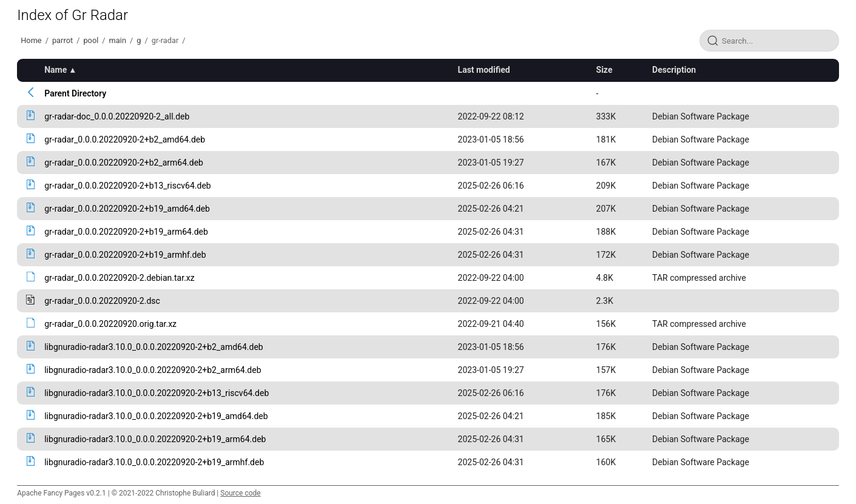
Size (605, 70)
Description (674, 70)
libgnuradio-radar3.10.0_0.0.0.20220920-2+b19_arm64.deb (155, 439)
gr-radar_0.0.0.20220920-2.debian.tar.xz (120, 278)
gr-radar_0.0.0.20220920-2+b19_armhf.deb (125, 255)
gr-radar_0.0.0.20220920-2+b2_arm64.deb (124, 163)
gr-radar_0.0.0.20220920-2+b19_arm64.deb (126, 232)
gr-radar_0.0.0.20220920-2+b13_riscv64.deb (127, 186)
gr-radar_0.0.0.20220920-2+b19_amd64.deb (127, 209)
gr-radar (165, 40)
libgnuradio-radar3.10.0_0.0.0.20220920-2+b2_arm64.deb (153, 370)
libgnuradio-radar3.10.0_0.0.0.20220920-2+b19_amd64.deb (156, 416)
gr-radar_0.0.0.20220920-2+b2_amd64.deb (125, 139)
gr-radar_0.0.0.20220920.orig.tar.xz (110, 324)
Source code (240, 493)
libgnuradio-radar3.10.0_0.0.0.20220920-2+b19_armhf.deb (154, 462)
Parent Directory (75, 93)
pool (91, 40)
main (118, 40)
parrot (62, 40)
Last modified (484, 70)
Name (56, 70)
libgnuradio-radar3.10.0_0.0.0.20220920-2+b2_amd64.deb (153, 347)
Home (31, 40)
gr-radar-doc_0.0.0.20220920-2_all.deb (117, 116)
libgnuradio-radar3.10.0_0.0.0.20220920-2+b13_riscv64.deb (157, 393)
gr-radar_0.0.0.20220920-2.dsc (102, 301)
